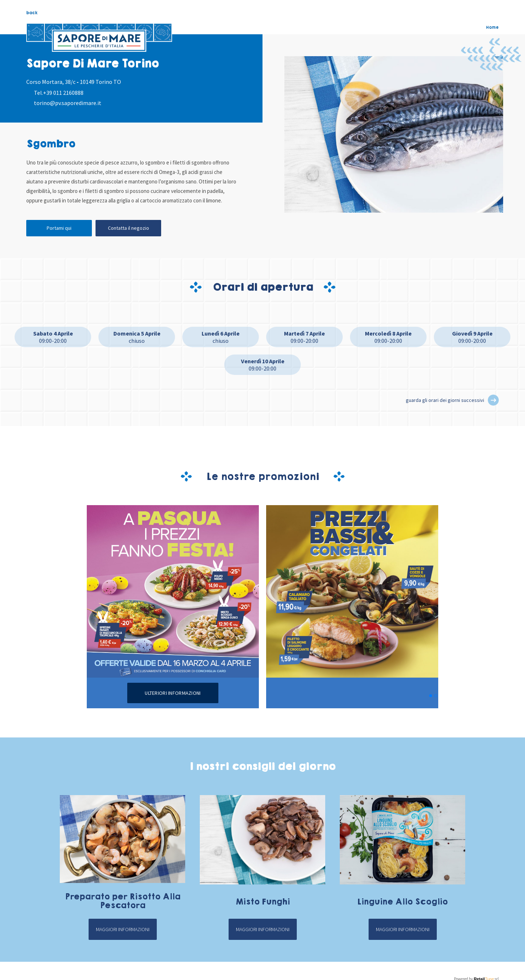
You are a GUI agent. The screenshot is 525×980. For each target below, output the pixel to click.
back (32, 13)
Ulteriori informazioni (173, 693)
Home (492, 27)
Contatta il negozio (129, 228)
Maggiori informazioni (123, 929)
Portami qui (59, 228)
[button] (493, 400)
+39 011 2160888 (63, 93)
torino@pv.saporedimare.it (68, 103)
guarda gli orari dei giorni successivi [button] (445, 400)
